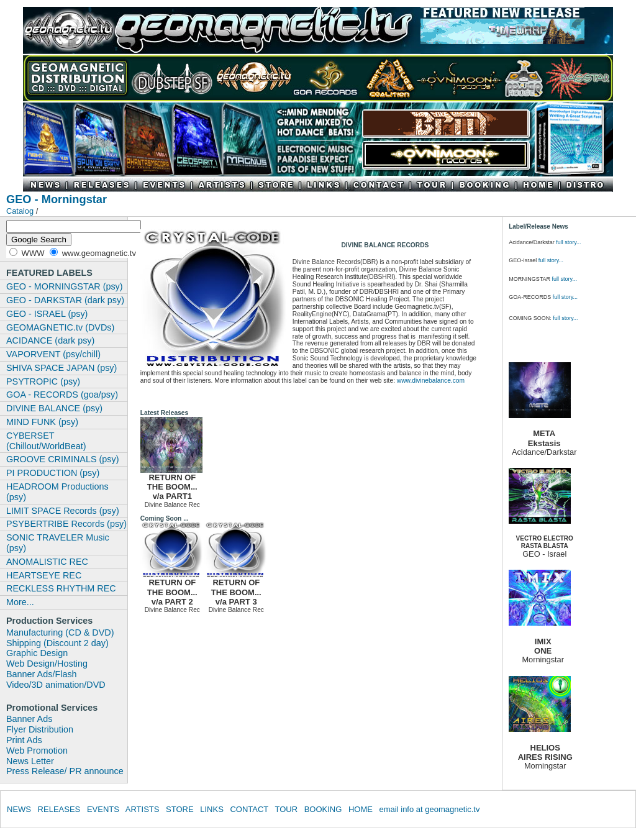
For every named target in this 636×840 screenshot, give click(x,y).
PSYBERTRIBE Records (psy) (66, 524)
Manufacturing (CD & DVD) (60, 632)
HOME (361, 809)
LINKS (212, 809)
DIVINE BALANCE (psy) (54, 408)
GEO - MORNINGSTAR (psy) (65, 286)
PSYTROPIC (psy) (43, 381)
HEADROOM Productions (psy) (57, 492)
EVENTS (103, 809)
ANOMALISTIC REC (47, 562)
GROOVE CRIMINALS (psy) (63, 459)
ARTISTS (143, 809)
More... (20, 602)
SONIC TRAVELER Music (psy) (58, 543)
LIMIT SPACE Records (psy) (63, 511)
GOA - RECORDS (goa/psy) (62, 395)
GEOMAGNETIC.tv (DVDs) (60, 327)
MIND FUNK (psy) (42, 422)
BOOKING (323, 809)
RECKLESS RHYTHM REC (61, 588)
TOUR (286, 809)
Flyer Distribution (40, 729)
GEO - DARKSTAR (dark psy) (65, 300)
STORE (180, 809)
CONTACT (249, 809)
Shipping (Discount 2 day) (57, 643)
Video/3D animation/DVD (56, 685)
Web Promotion (37, 751)
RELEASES (59, 809)
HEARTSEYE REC (44, 575)
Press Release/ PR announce (65, 771)
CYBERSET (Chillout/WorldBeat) (46, 441)
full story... (568, 242)
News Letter (30, 761)
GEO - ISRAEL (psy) (47, 314)
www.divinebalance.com (431, 381)
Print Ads (24, 740)
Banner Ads (29, 719)
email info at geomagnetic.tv (430, 809)
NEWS (19, 809)
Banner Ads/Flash (42, 674)
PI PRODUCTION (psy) (53, 473)
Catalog (20, 211)
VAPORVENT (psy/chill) (53, 354)
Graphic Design (37, 653)
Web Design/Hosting (47, 664)
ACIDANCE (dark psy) (50, 340)
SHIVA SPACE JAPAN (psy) (61, 368)
